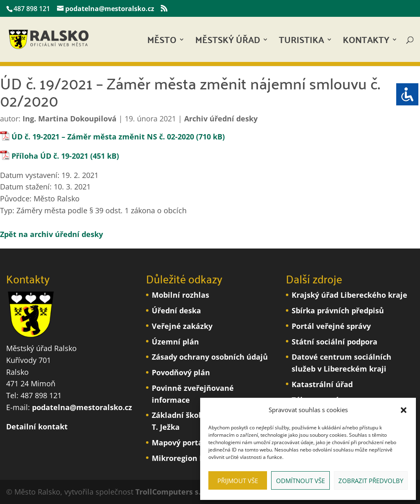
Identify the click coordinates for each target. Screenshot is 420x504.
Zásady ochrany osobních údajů (210, 357)
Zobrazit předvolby (371, 481)
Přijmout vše (238, 481)
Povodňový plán (181, 372)
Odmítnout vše (300, 481)
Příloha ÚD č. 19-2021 (50, 156)
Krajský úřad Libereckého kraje (349, 295)
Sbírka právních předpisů (338, 310)
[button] (404, 410)
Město (162, 42)
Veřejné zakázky (182, 326)
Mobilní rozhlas (180, 295)
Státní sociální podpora (334, 342)
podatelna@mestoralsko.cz (82, 407)
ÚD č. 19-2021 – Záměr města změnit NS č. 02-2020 (103, 137)
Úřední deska (176, 310)
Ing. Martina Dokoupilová (70, 119)
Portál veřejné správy (331, 326)
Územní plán (175, 342)
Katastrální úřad (322, 384)
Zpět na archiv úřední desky (51, 234)
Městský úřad (228, 42)
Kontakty (366, 42)
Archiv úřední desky (221, 119)
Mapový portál (178, 442)
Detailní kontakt (37, 426)
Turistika (301, 42)
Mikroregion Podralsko (194, 458)
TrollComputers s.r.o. (174, 492)
